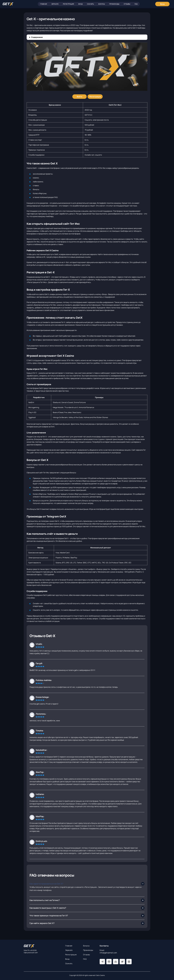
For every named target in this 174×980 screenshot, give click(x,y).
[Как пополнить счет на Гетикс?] (87, 900)
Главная (43, 4)
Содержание (37, 37)
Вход (80, 4)
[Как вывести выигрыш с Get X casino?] (87, 908)
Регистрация (68, 4)
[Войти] (80, 97)
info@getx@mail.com (108, 953)
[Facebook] (109, 962)
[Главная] (8, 4)
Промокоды (114, 4)
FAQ (136, 4)
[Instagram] (129, 962)
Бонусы (102, 4)
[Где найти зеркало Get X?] (87, 923)
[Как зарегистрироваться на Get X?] (87, 884)
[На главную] (43, 946)
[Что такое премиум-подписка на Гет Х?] (87, 916)
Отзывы (127, 4)
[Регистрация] (95, 97)
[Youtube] (116, 962)
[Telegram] (102, 962)
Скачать (90, 4)
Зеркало (55, 4)
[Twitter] (122, 962)
